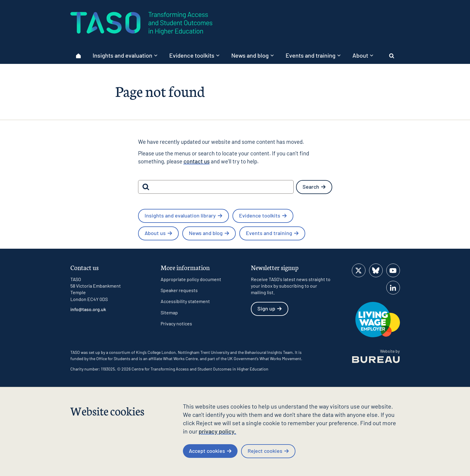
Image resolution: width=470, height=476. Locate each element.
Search (314, 187)
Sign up (270, 308)
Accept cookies (210, 451)
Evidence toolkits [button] (194, 55)
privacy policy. (217, 431)
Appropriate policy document (191, 279)
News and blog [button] (253, 55)
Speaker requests (179, 290)
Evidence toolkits (263, 215)
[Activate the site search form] (392, 56)
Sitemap (169, 312)
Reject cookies (268, 451)
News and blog (209, 233)
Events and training (272, 233)
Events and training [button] (313, 55)
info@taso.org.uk (88, 309)
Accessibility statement (185, 301)
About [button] (363, 55)
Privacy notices (176, 323)
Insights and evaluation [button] (125, 55)
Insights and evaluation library (183, 215)
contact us (197, 161)
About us (158, 233)
